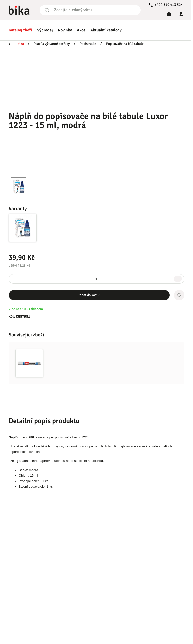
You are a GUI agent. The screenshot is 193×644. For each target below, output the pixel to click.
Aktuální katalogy (106, 30)
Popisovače (88, 44)
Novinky (65, 30)
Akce (81, 30)
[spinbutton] (96, 279)
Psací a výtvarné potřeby (52, 44)
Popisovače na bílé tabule (125, 44)
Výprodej (45, 30)
